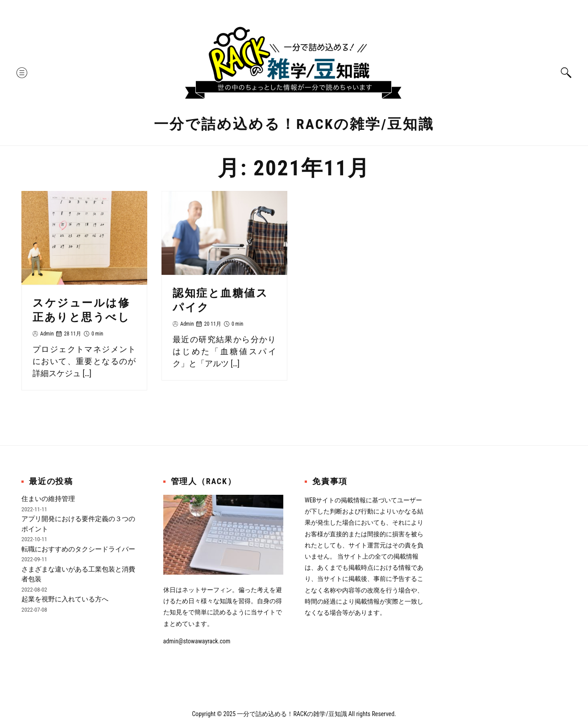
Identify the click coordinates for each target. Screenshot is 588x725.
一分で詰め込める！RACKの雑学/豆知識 (294, 124)
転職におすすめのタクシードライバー (78, 549)
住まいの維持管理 (48, 499)
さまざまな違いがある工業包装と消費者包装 (78, 574)
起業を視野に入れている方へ (65, 599)
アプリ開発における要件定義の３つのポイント (78, 524)
